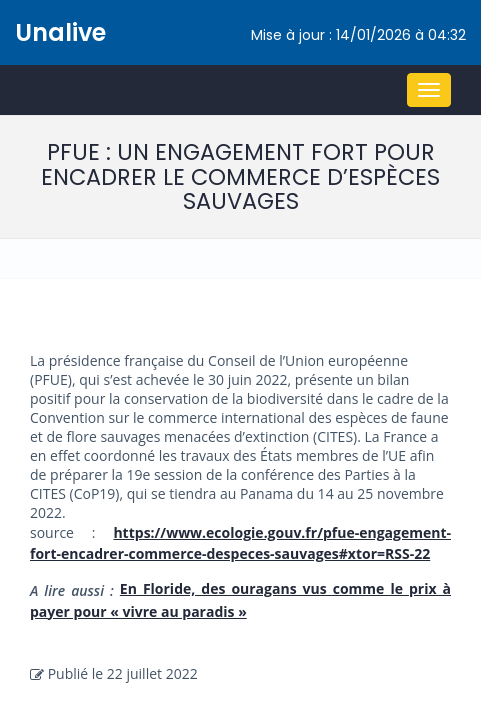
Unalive (60, 32)
